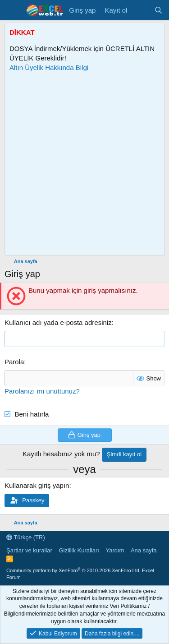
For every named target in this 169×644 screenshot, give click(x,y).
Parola (14, 362)
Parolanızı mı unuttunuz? (42, 391)
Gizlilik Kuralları (79, 550)
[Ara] (158, 10)
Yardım (115, 550)
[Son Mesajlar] (140, 10)
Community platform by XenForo (73, 570)
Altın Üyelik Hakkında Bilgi (49, 67)
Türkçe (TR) (26, 537)
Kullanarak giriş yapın (37, 485)
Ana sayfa (144, 550)
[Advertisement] (84, 164)
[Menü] (12, 10)
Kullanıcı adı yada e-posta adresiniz (58, 322)
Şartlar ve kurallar (29, 550)
